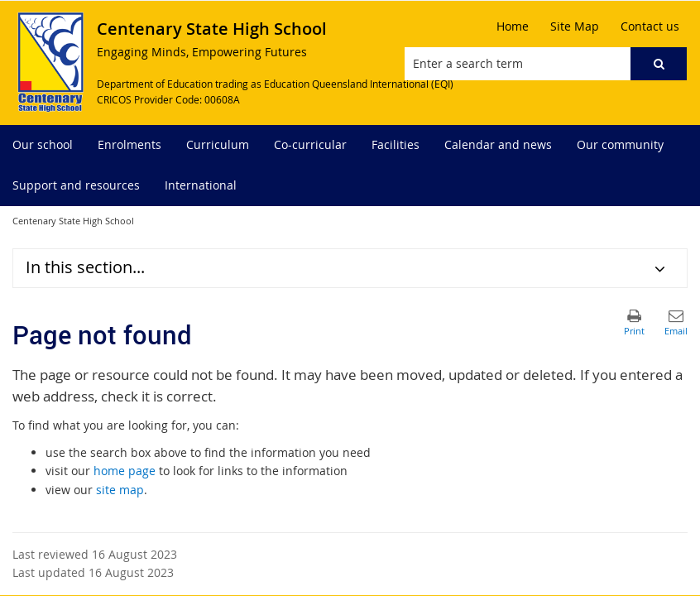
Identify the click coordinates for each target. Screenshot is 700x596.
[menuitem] (43, 145)
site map (120, 490)
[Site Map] (575, 26)
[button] (659, 64)
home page (125, 471)
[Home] (513, 26)
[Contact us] (650, 26)
